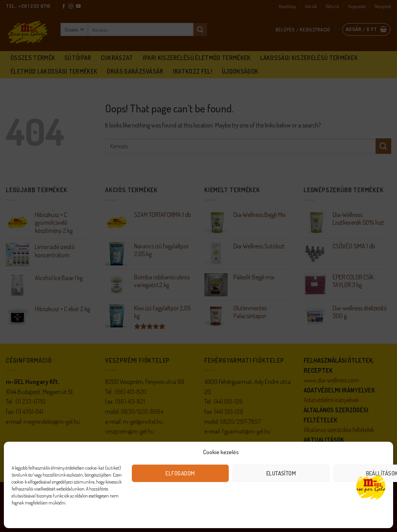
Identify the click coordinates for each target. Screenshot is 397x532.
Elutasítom (281, 473)
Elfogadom (180, 473)
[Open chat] (371, 486)
